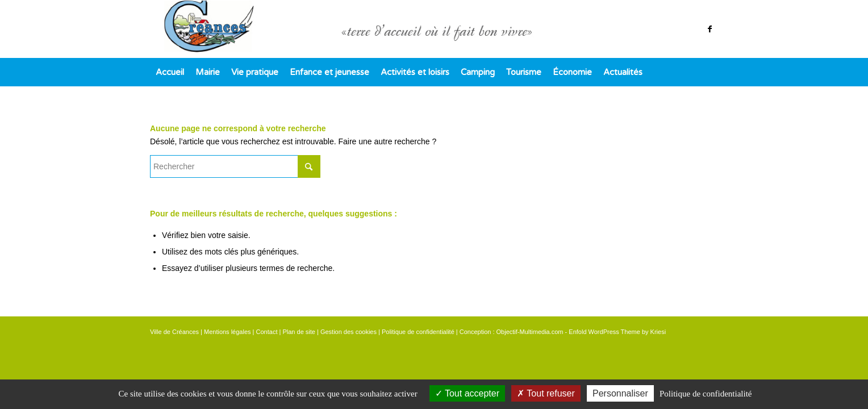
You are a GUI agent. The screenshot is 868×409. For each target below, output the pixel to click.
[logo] (434, 29)
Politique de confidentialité (418, 332)
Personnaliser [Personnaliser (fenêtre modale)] (620, 393)
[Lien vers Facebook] (710, 29)
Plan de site (299, 332)
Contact (267, 332)
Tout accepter (467, 393)
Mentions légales (228, 332)
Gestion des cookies (349, 332)
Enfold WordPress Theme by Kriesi (617, 332)
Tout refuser (546, 393)
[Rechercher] (235, 166)
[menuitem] (170, 72)
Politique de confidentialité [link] (706, 394)
